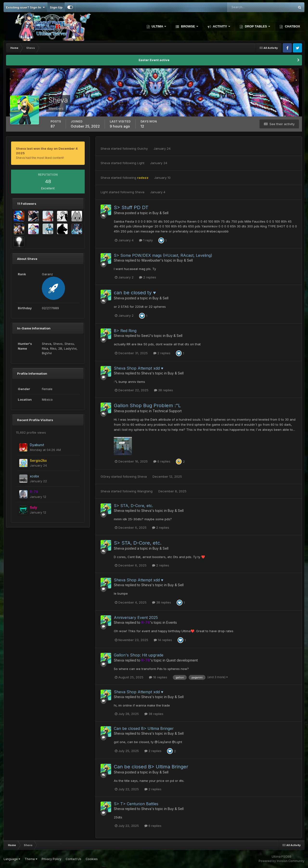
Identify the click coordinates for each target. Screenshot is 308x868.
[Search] (246, 7)
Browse (188, 26)
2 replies (148, 277)
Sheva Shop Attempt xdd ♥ (139, 368)
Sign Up (56, 7)
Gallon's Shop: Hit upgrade (139, 655)
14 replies (163, 640)
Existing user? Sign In (25, 7)
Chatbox (292, 26)
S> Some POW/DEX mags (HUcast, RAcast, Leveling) (163, 255)
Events (172, 622)
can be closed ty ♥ (135, 293)
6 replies (162, 461)
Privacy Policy (51, 859)
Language (12, 859)
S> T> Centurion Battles (136, 804)
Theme (31, 859)
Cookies (92, 859)
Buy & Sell (160, 213)
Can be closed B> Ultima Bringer (144, 728)
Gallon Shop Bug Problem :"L (147, 405)
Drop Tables (256, 26)
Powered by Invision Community (282, 861)
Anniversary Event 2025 (136, 617)
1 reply (146, 240)
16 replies (158, 677)
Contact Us (74, 859)
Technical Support (167, 411)
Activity (220, 26)
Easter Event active (154, 60)
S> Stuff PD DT (131, 207)
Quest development (182, 660)
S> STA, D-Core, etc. (133, 506)
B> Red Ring (125, 331)
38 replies (164, 390)
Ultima (157, 26)
